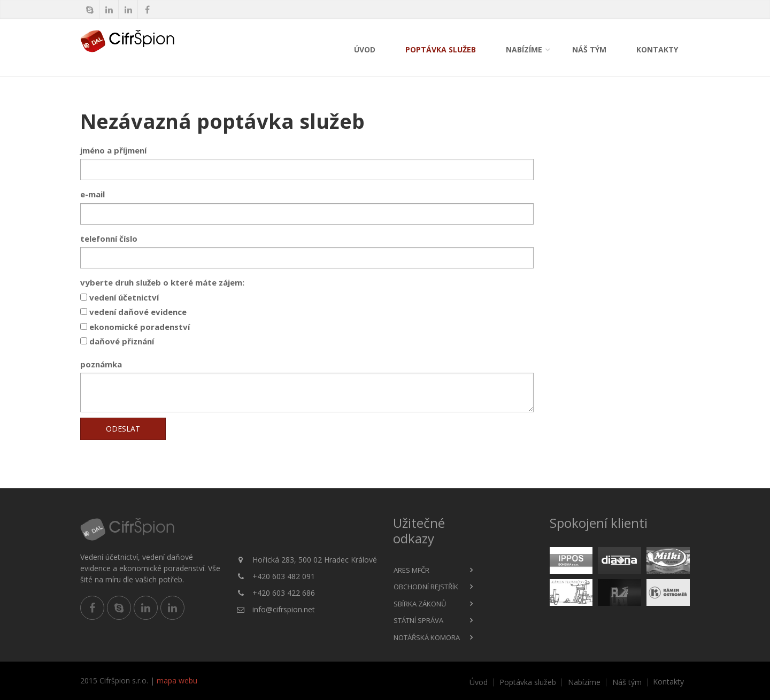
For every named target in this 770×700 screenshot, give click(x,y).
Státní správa (418, 620)
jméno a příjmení (113, 150)
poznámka (101, 364)
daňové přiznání (117, 341)
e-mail (93, 194)
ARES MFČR (411, 570)
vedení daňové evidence (133, 312)
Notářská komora (427, 637)
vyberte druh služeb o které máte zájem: (162, 282)
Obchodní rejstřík (426, 587)
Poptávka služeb (441, 49)
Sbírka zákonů (420, 604)
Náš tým (589, 49)
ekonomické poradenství (135, 327)
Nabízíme (524, 49)
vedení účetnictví (120, 297)
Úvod (365, 49)
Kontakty (657, 49)
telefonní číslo (109, 239)
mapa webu (177, 680)
